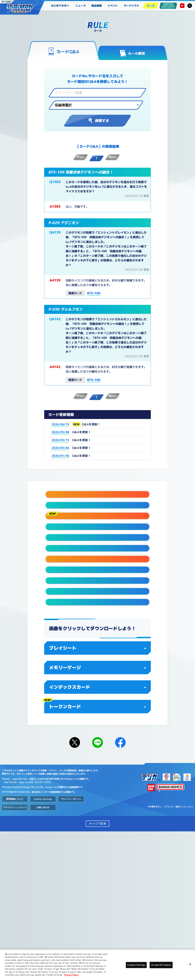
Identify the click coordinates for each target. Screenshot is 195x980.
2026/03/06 (60, 448)
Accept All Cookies (161, 965)
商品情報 (97, 6)
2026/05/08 (60, 432)
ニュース (81, 6)
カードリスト (132, 6)
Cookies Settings (43, 947)
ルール (151, 6)
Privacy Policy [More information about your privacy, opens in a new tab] (71, 975)
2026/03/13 (60, 440)
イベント (113, 6)
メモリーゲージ (98, 816)
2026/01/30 (60, 456)
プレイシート (98, 797)
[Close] (190, 964)
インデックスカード (98, 836)
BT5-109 (94, 293)
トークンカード (98, 855)
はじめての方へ (60, 6)
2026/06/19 (60, 424)
